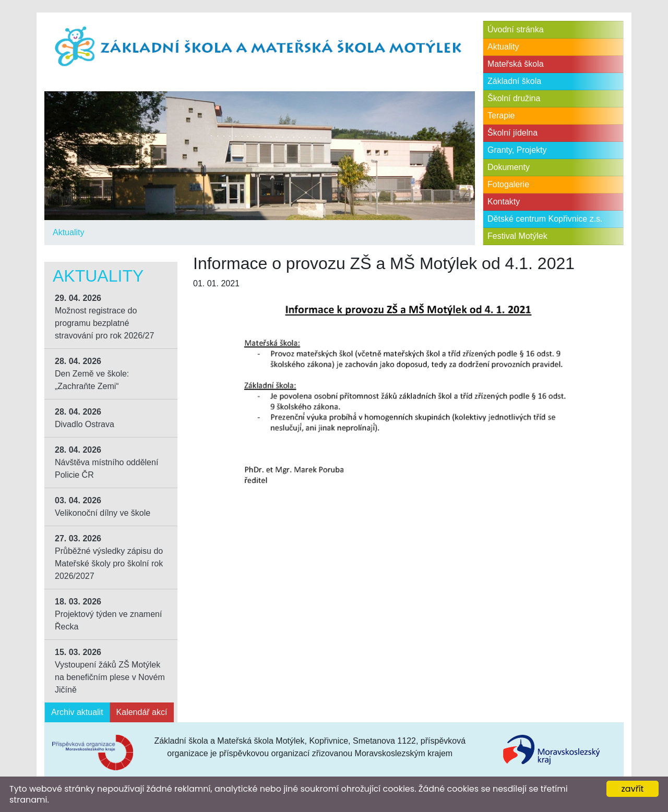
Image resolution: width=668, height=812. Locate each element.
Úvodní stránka (516, 29)
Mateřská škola (516, 64)
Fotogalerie (508, 184)
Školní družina (514, 98)
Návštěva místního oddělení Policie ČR (106, 462)
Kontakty (504, 202)
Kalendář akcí (142, 712)
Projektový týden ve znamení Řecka (108, 614)
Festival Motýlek (517, 236)
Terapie (501, 116)
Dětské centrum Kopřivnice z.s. (545, 219)
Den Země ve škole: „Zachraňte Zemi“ (92, 374)
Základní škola (514, 81)
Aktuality (68, 232)
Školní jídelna (512, 133)
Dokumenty (509, 167)
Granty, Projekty (517, 150)
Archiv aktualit (77, 712)
